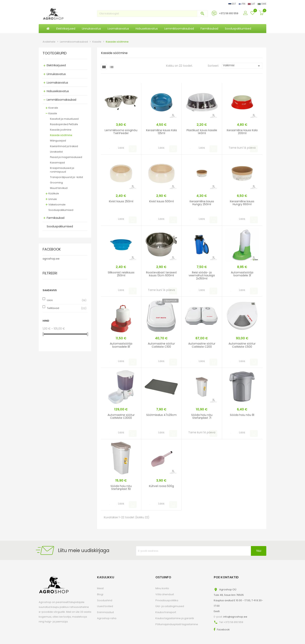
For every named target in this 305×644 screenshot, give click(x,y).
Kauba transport (166, 612)
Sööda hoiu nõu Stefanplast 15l (121, 487)
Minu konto (162, 588)
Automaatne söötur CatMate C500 (242, 345)
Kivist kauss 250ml (121, 201)
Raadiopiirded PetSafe (64, 124)
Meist (100, 588)
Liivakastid (56, 152)
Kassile (53, 113)
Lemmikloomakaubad (61, 100)
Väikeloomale (57, 205)
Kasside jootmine (61, 130)
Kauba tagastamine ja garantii (175, 618)
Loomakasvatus (57, 83)
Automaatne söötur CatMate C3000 (121, 416)
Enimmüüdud (105, 612)
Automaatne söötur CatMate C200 (202, 345)
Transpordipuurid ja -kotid (66, 177)
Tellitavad (53, 308)
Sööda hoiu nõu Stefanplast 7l (202, 416)
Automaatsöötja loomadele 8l (121, 345)
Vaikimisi (242, 66)
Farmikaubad (56, 218)
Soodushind (105, 600)
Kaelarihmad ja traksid (64, 146)
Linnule (53, 199)
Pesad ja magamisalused (66, 157)
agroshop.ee (51, 259)
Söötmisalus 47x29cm (161, 415)
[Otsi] (152, 14)
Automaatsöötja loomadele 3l (242, 274)
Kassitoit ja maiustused (64, 119)
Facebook (223, 630)
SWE (262, 4)
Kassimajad (57, 163)
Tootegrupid (55, 53)
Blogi (100, 594)
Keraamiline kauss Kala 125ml (161, 132)
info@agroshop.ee (235, 617)
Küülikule (54, 193)
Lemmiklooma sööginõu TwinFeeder (121, 132)
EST (232, 4)
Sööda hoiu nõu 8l (242, 415)
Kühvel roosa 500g (161, 486)
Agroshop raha (107, 618)
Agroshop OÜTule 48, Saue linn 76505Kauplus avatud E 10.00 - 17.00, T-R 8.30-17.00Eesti (238, 600)
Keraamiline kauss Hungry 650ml (242, 203)
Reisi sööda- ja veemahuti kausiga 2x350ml (202, 275)
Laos (50, 300)
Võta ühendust (165, 594)
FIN (242, 4)
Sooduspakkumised (61, 210)
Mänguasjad (58, 141)
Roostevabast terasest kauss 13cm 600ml (161, 274)
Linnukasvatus (56, 74)
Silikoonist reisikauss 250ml (121, 274)
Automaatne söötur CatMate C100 (161, 345)
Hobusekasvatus (58, 91)
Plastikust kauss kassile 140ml (202, 132)
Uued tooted (105, 606)
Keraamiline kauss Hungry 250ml (202, 203)
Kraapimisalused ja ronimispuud (62, 170)
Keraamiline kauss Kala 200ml (242, 132)
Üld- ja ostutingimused (170, 606)
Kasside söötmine (61, 135)
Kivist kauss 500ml (161, 201)
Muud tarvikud (59, 188)
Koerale (53, 108)
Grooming (56, 183)
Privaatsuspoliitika (167, 600)
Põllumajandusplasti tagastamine (177, 624)
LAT (252, 4)
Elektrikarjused (56, 65)
